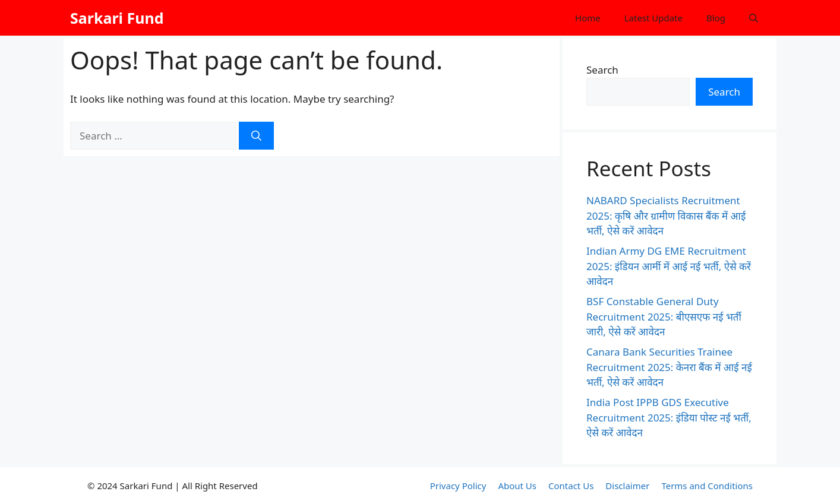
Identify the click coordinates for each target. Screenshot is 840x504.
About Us (517, 486)
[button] (754, 18)
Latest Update (653, 18)
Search (602, 70)
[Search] (256, 136)
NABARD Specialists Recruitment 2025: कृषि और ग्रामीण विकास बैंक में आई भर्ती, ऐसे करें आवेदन (666, 215)
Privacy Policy (458, 486)
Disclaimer (627, 486)
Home (588, 18)
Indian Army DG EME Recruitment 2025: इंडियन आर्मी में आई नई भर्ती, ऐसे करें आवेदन (669, 266)
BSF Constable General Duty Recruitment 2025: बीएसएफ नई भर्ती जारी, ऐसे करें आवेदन (664, 316)
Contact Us (571, 486)
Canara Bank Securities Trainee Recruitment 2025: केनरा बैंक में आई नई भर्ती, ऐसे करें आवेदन (669, 367)
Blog (716, 18)
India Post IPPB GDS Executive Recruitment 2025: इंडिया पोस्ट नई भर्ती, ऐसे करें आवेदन (669, 417)
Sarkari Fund (117, 18)
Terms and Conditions (707, 486)
